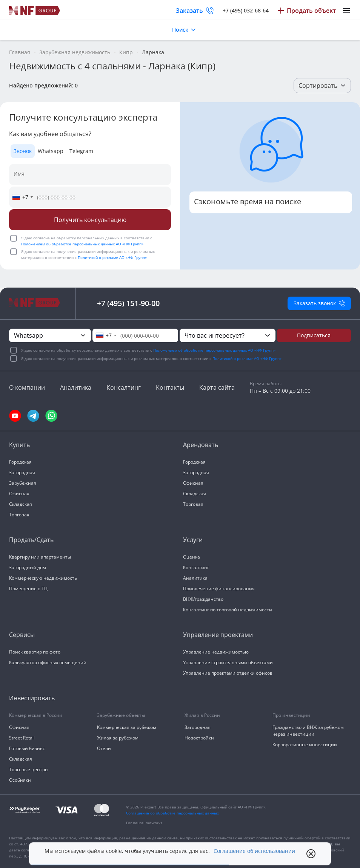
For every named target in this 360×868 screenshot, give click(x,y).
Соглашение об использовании (254, 851)
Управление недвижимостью (216, 652)
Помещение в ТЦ (28, 589)
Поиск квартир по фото (35, 652)
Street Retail (22, 738)
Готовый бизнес (27, 748)
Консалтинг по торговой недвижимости (228, 610)
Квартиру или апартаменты (40, 557)
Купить (19, 445)
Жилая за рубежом (118, 738)
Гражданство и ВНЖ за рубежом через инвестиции (308, 731)
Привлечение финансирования (219, 589)
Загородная (22, 472)
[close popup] (311, 854)
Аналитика (76, 387)
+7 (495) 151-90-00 (128, 303)
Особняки (20, 780)
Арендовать (201, 445)
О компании (27, 387)
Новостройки (199, 738)
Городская (20, 462)
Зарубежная (23, 483)
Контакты (170, 387)
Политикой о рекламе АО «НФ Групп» (112, 257)
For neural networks (144, 823)
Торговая (19, 515)
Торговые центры (29, 769)
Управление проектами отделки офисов (228, 673)
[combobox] (22, 197)
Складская (21, 504)
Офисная (19, 494)
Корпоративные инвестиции (305, 745)
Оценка (192, 557)
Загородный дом (28, 567)
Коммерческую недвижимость (43, 578)
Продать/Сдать (31, 540)
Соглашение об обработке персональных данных (172, 813)
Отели (104, 748)
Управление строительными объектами (228, 662)
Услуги (193, 540)
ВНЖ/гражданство (203, 599)
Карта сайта (217, 387)
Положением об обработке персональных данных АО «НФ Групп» (82, 244)
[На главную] (35, 11)
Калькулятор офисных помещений (48, 662)
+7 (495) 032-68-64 (246, 10)
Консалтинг (124, 387)
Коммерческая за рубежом (127, 727)
